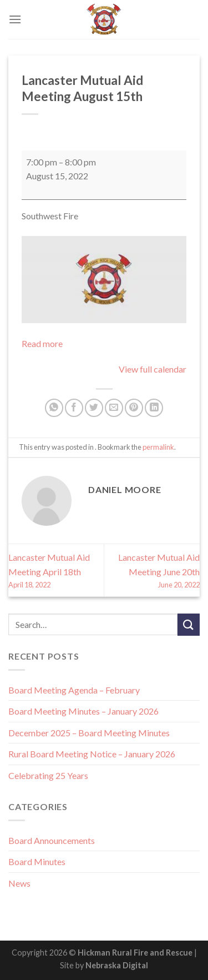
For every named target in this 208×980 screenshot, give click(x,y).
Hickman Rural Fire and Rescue (135, 953)
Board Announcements (52, 840)
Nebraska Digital (117, 965)
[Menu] (15, 19)
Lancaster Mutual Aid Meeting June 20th (152, 571)
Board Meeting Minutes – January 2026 (83, 711)
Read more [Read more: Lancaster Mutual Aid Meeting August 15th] (42, 343)
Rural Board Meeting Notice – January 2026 (92, 754)
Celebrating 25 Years (48, 775)
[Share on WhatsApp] (54, 408)
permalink (158, 447)
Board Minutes (37, 861)
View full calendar (153, 369)
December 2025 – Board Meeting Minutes (89, 733)
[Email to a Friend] (114, 408)
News (19, 883)
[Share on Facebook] (74, 408)
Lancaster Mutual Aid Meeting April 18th (56, 571)
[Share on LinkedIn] (154, 408)
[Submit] (189, 624)
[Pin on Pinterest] (134, 408)
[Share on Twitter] (94, 408)
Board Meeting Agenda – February (74, 690)
